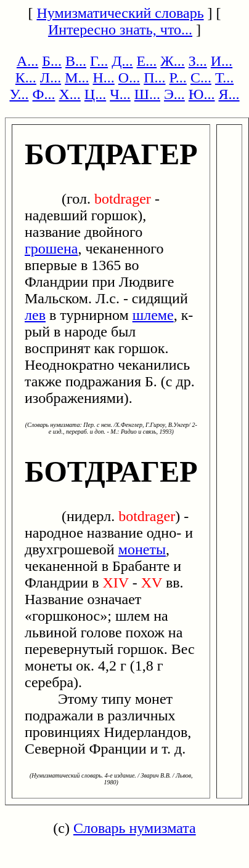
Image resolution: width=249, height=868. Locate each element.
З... (198, 61)
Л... (51, 78)
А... (27, 61)
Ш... (147, 94)
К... (26, 78)
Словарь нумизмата (135, 828)
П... (154, 78)
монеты (142, 549)
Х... (70, 94)
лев (35, 315)
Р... (178, 78)
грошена (51, 249)
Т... (224, 78)
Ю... (202, 94)
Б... (52, 61)
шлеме (153, 315)
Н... (103, 78)
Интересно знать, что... (120, 30)
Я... (229, 94)
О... (129, 78)
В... (76, 61)
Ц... (95, 94)
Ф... (44, 94)
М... (77, 78)
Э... (174, 94)
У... (19, 94)
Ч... (120, 94)
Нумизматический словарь (120, 13)
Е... (147, 61)
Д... (122, 61)
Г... (99, 61)
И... (222, 61)
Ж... (173, 61)
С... (201, 78)
